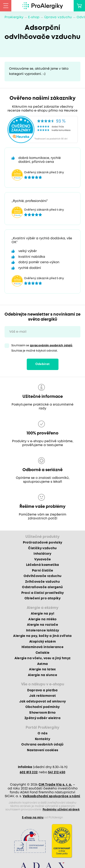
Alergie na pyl (42, 614)
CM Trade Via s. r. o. (55, 785)
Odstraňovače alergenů (42, 587)
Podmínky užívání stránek (61, 810)
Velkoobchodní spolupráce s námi (51, 796)
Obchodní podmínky (43, 707)
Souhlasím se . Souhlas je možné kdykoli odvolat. (42, 348)
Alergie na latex (42, 669)
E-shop (34, 17)
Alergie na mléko (42, 619)
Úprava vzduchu (58, 17)
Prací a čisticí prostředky (43, 593)
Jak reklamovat (43, 696)
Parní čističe (42, 571)
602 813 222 (29, 772)
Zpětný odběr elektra (42, 718)
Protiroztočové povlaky (42, 543)
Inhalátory (42, 554)
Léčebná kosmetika (43, 565)
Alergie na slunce (42, 675)
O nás (42, 733)
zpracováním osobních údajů (51, 346)
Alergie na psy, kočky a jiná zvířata (42, 636)
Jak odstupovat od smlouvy (43, 702)
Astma (43, 664)
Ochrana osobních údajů (42, 745)
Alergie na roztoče (42, 625)
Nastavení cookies (43, 750)
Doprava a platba (42, 690)
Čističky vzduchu (42, 548)
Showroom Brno (42, 713)
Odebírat (43, 364)
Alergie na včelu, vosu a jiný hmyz (43, 658)
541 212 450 (57, 772)
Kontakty (42, 739)
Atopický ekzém (42, 642)
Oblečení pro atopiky (42, 598)
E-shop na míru (33, 818)
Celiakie (43, 653)
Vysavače (43, 559)
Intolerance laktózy (42, 631)
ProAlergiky (14, 17)
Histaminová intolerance (42, 647)
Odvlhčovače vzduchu (42, 576)
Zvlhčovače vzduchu (42, 582)
